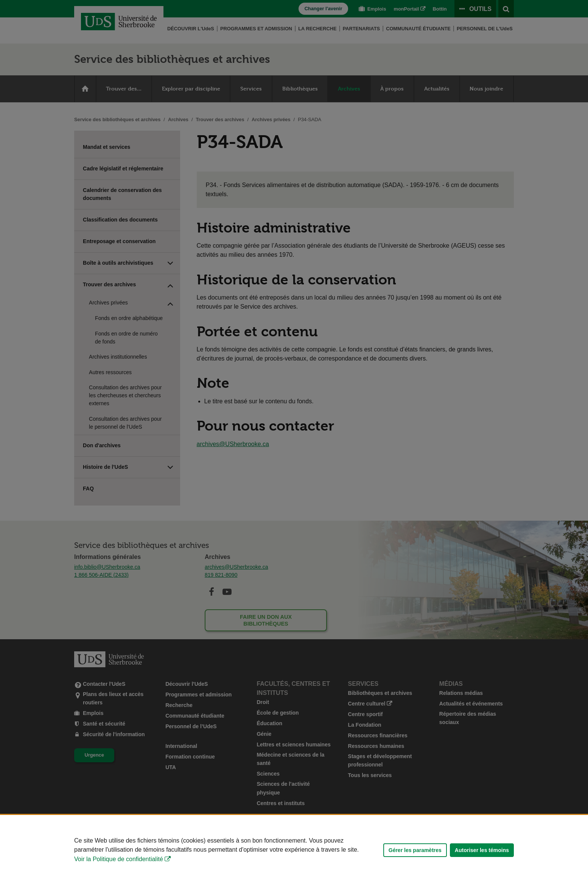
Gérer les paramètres (415, 850)
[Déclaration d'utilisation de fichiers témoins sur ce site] (294, 850)
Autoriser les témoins (482, 850)
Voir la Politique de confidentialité (119, 859)
